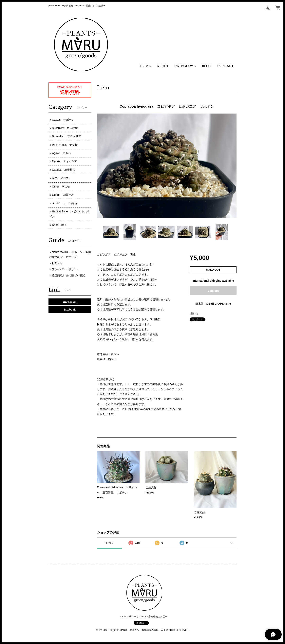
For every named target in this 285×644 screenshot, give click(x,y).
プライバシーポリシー (66, 269)
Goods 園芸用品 (63, 195)
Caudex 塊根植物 (64, 170)
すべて (109, 543)
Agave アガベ (62, 153)
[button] (185, 66)
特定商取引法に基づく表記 (68, 275)
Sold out (213, 291)
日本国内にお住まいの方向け (213, 304)
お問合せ (57, 263)
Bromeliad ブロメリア (67, 136)
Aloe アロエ (60, 178)
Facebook (70, 310)
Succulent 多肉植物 (65, 128)
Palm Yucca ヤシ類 (65, 145)
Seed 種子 (59, 225)
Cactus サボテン (63, 120)
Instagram (70, 302)
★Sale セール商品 (64, 203)
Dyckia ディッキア (65, 161)
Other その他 (61, 187)
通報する (194, 313)
